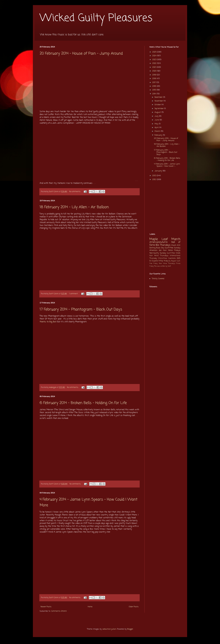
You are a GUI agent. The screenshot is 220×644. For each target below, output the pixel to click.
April (157, 128)
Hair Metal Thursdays (159, 256)
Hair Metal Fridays (172, 250)
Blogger (130, 629)
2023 (155, 60)
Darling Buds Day (157, 248)
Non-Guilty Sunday (158, 253)
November (159, 101)
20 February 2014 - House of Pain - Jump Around (81, 54)
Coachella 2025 (174, 258)
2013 (154, 176)
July (157, 116)
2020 (155, 71)
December (159, 97)
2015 (154, 90)
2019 (155, 75)
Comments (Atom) (59, 611)
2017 (154, 82)
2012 (154, 180)
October (158, 105)
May (157, 124)
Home (90, 607)
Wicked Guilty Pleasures (96, 18)
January (159, 171)
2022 (155, 63)
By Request (172, 261)
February (159, 135)
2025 (155, 52)
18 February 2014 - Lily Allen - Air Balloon (74, 207)
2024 (155, 56)
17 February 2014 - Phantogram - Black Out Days (81, 309)
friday (166, 261)
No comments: (75, 192)
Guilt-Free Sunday (173, 248)
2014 (154, 94)
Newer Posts (46, 607)
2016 (155, 86)
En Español (154, 261)
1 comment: (74, 294)
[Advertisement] (89, 83)
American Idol (156, 250)
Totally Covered (158, 279)
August (158, 112)
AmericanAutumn (159, 242)
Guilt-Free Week (174, 253)
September (159, 109)
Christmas (163, 258)
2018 (155, 79)
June (157, 120)
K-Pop (161, 261)
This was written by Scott (163, 266)
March (158, 131)
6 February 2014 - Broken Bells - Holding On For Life (83, 403)
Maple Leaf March (165, 239)
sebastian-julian (109, 629)
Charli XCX (176, 245)
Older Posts (134, 607)
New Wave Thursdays (167, 263)
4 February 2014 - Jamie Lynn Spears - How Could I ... (167, 165)
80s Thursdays (163, 245)
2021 (154, 67)
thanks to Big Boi (48, 322)
